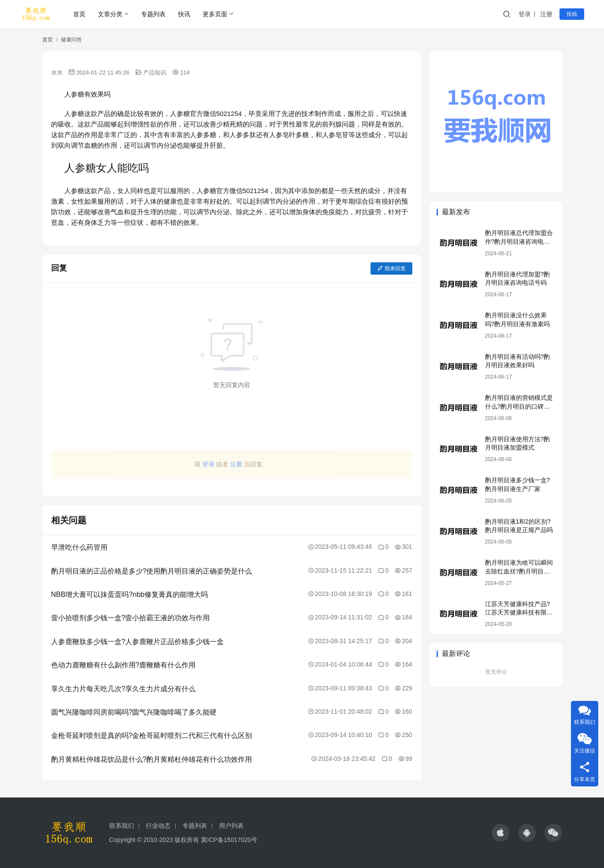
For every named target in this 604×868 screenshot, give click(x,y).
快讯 (184, 14)
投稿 (572, 14)
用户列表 (231, 826)
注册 (546, 14)
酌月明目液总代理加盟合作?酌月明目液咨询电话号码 (519, 241)
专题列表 (153, 14)
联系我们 (122, 826)
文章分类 (110, 14)
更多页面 (215, 14)
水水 (57, 73)
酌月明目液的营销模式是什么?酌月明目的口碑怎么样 (519, 406)
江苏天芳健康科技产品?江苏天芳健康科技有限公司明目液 (519, 613)
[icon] (500, 833)
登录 (525, 14)
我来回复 (391, 268)
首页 (79, 14)
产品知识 (155, 73)
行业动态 (158, 826)
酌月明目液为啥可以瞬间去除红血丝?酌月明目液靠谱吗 (519, 571)
